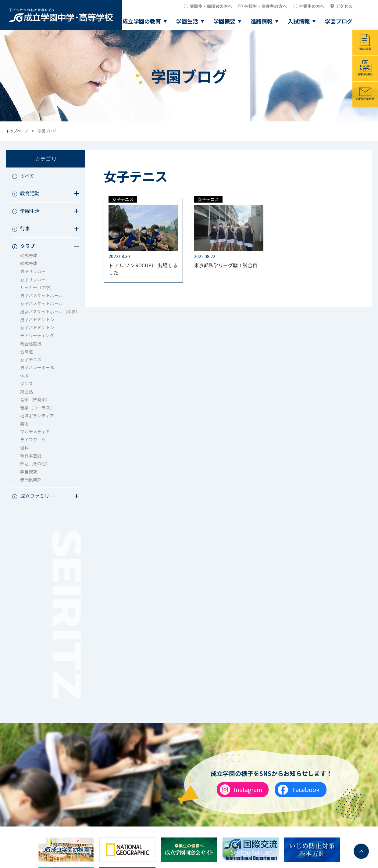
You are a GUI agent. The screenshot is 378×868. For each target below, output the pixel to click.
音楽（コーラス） (37, 408)
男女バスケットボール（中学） (50, 312)
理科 (24, 448)
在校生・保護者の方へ (266, 6)
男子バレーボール (37, 367)
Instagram (248, 789)
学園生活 (187, 21)
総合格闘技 (31, 344)
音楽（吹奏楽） (35, 399)
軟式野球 (29, 263)
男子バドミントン (37, 319)
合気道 (27, 351)
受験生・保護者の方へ (211, 6)
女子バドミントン (37, 327)
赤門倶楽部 (31, 480)
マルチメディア (35, 431)
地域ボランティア (37, 416)
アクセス (344, 6)
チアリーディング (37, 335)
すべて (27, 176)
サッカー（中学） (37, 287)
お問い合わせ (365, 99)
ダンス (27, 384)
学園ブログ (339, 21)
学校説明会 (365, 74)
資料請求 (365, 49)
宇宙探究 (29, 472)
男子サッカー (33, 271)
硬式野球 (29, 255)
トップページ (17, 131)
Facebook (306, 789)
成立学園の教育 (142, 21)
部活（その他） (35, 463)
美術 (24, 423)
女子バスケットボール (41, 303)
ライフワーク (33, 440)
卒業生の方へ (312, 6)
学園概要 (224, 21)
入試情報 (299, 21)
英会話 (27, 391)
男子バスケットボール (41, 295)
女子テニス (31, 359)
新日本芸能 (31, 456)
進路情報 (262, 21)
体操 (24, 376)
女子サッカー (33, 279)
